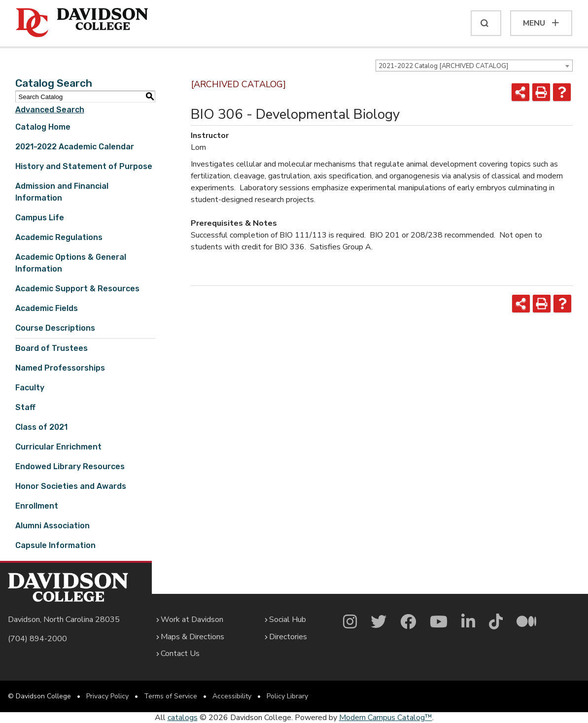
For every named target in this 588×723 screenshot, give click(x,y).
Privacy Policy (107, 696)
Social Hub (288, 620)
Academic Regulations (59, 237)
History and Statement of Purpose (84, 166)
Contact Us (180, 654)
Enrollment (37, 506)
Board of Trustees (52, 348)
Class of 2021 (41, 427)
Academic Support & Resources (77, 289)
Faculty (30, 388)
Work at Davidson (192, 620)
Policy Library (287, 696)
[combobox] (474, 66)
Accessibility (232, 696)
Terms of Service (171, 696)
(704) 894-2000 (37, 639)
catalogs (183, 718)
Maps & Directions (192, 637)
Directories (288, 637)
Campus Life (40, 218)
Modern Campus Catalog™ (386, 718)
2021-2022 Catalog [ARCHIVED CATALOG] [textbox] (443, 66)
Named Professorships (60, 368)
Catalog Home (43, 127)
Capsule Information (55, 545)
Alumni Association (52, 526)
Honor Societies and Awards (71, 486)
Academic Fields (47, 308)
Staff (25, 407)
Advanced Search (50, 110)
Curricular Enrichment (58, 447)
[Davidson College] (82, 23)
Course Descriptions (55, 328)
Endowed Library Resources (70, 466)
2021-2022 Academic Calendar (75, 147)
